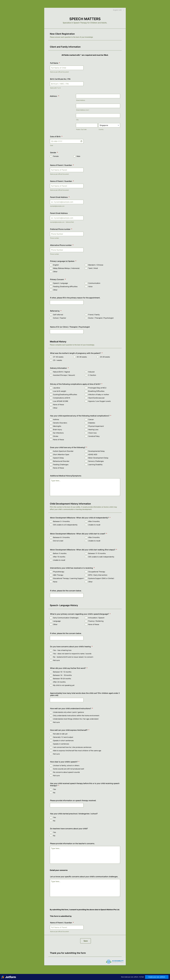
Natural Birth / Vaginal (61, 372)
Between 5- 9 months (61, 521)
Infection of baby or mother (99, 394)
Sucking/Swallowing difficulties (65, 394)
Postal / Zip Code (81, 129)
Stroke (56, 436)
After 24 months (59, 682)
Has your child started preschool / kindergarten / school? (74, 814)
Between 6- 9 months (61, 537)
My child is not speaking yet (64, 685)
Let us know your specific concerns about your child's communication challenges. (84, 877)
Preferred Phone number (61, 229)
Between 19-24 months (62, 679)
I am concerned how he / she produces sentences (72, 747)
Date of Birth (56, 137)
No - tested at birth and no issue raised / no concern (73, 657)
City (77, 120)
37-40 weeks (58, 357)
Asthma (56, 419)
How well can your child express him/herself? (70, 730)
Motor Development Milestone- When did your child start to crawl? (79, 534)
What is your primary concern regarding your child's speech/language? (80, 614)
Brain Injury (58, 430)
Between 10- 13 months (62, 672)
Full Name (55, 63)
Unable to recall (94, 525)
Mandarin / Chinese (96, 265)
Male (78, 156)
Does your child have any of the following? (69, 447)
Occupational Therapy (97, 572)
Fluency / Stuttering (96, 621)
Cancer (91, 419)
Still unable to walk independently (101, 557)
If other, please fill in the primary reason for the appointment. (75, 298)
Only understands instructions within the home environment (76, 716)
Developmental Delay (96, 451)
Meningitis (57, 426)
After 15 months (59, 557)
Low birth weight (60, 391)
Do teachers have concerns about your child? (69, 829)
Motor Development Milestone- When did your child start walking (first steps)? (84, 550)
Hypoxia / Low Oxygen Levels (99, 401)
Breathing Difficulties (96, 391)
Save (86, 941)
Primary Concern (58, 279)
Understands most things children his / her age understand (76, 719)
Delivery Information (59, 368)
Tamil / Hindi (93, 268)
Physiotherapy (59, 572)
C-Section (92, 375)
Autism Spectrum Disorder (63, 451)
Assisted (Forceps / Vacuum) (64, 375)
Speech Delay (58, 458)
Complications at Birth (62, 398)
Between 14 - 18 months (62, 675)
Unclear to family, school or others (66, 765)
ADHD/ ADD (93, 454)
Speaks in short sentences (63, 741)
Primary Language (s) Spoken (63, 261)
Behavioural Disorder (61, 461)
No (54, 793)
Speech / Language (60, 283)
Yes (55, 789)
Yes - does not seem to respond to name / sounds (72, 654)
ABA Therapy (58, 575)
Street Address (81, 100)
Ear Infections (58, 433)
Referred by (56, 311)
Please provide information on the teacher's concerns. (72, 843)
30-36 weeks (82, 357)
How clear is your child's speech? (65, 762)
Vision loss (92, 433)
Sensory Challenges (96, 461)
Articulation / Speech (96, 618)
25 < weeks (58, 360)
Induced (91, 372)
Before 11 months (60, 553)
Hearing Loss (93, 430)
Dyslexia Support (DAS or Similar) (101, 578)
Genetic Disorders (60, 423)
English (56, 265)
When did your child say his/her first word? (69, 668)
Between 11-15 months (97, 553)
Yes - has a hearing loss (62, 650)
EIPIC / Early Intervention (98, 575)
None (55, 582)
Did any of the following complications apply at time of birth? (76, 384)
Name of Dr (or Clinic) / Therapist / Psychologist (70, 327)
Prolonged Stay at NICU (97, 388)
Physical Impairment (96, 426)
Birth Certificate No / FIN (60, 79)
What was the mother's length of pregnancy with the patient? (76, 353)
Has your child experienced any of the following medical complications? (81, 416)
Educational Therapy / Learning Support (68, 578)
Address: (54, 96)
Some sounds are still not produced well (69, 769)
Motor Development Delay (98, 458)
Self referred (58, 315)
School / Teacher (60, 318)
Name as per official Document (59, 72)
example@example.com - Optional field (62, 222)
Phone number (54, 238)
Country (101, 129)
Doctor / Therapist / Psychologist (101, 318)
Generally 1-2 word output (63, 737)
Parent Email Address (60, 197)
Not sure (56, 660)
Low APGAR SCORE (61, 401)
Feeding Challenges (61, 465)
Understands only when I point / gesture (69, 712)
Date (52, 145)
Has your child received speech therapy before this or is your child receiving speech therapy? (85, 784)
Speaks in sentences (61, 744)
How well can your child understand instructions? (72, 708)
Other (55, 272)
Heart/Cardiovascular (96, 398)
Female (56, 156)
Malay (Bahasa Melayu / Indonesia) (66, 268)
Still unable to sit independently (65, 525)
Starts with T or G (55, 88)
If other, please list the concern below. (66, 591)
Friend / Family (94, 315)
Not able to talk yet (60, 734)
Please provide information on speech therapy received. (73, 800)
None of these (59, 405)
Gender (54, 153)
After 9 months (94, 521)
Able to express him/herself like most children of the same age (77, 751)
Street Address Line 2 (83, 110)
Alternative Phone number (62, 245)
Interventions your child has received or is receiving (72, 568)
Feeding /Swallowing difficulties (65, 287)
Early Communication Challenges (66, 618)
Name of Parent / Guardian (62, 165)
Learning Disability (95, 465)
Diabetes (92, 423)
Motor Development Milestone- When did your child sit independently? (80, 518)
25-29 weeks (105, 357)
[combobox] (117, 10)
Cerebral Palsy (94, 436)
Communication (94, 283)
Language (57, 621)
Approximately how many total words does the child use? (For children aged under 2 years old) (85, 694)
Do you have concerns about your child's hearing (71, 647)
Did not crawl (58, 541)
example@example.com (57, 206)
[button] (81, 141)
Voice (90, 287)
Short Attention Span (61, 454)
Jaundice (57, 388)
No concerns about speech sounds (66, 772)
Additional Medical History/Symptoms (66, 476)
